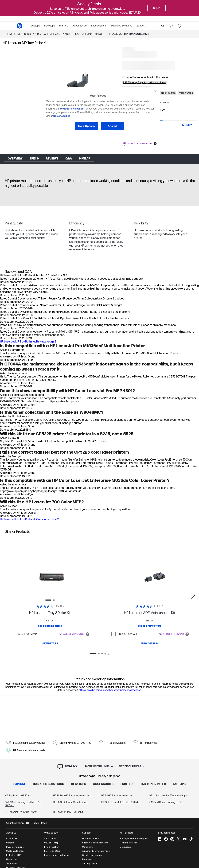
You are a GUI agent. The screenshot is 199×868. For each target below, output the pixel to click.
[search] (163, 26)
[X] (178, 839)
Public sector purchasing (57, 855)
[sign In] (180, 26)
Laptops (36, 26)
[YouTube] (185, 839)
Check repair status (92, 855)
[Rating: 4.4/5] (50, 606)
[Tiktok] (191, 839)
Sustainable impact (16, 851)
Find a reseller (51, 847)
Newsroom (12, 859)
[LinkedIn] (160, 839)
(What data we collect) (72, 109)
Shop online (50, 839)
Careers (10, 843)
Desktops (50, 26)
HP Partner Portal (128, 843)
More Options (87, 126)
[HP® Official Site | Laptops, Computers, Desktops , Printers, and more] (19, 26)
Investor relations (15, 847)
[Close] (155, 91)
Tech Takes (12, 863)
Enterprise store (52, 851)
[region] (101, 111)
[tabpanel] (99, 804)
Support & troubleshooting (95, 843)
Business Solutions (122, 26)
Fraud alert (88, 859)
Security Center (90, 863)
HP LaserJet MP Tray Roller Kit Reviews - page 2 (28, 342)
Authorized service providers (96, 851)
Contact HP (12, 839)
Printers (64, 26)
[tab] (20, 784)
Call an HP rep (51, 843)
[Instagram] (172, 839)
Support (141, 26)
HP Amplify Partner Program (134, 839)
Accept (112, 126)
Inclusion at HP (14, 855)
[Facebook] (166, 839)
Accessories (80, 26)
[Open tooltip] (88, 634)
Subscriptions (99, 26)
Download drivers (91, 839)
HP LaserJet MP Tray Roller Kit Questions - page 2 (29, 519)
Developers (126, 847)
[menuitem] (36, 26)
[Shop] (157, 8)
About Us (11, 833)
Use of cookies (62, 116)
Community (88, 847)
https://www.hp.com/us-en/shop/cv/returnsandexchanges (110, 690)
